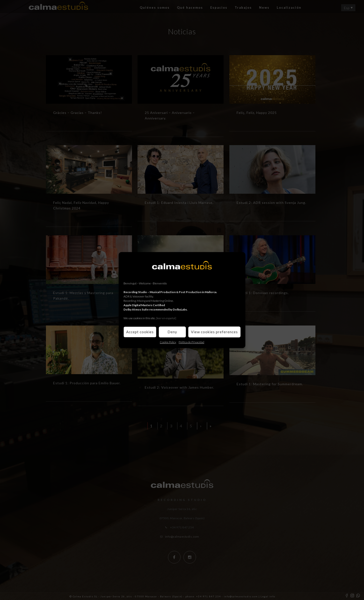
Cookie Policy (168, 342)
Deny (172, 332)
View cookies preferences (214, 332)
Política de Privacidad (191, 342)
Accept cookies (140, 332)
